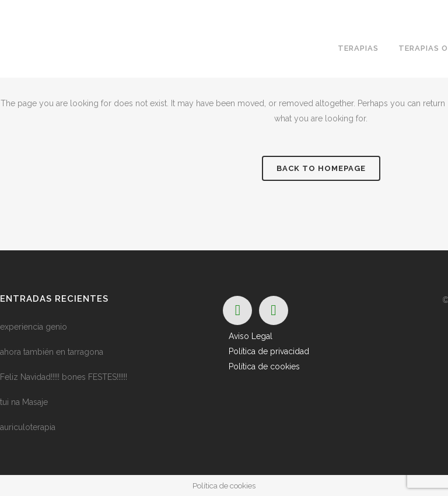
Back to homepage (321, 168)
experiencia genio (34, 327)
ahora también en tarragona (52, 352)
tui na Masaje (24, 402)
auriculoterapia (28, 427)
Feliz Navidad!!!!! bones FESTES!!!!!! (64, 377)
